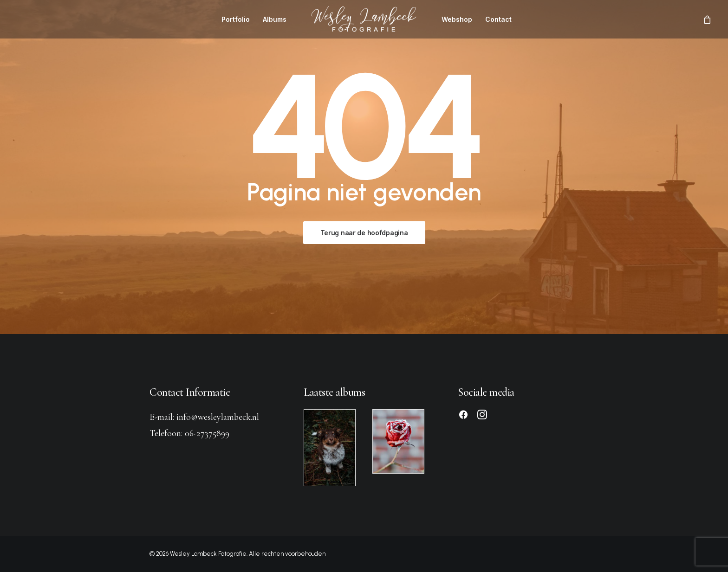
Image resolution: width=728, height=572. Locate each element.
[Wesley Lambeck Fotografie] (364, 19)
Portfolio (236, 19)
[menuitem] (236, 19)
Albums (275, 19)
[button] (463, 417)
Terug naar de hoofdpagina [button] (364, 233)
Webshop (457, 19)
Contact (498, 19)
